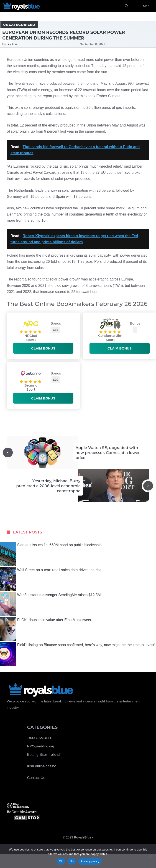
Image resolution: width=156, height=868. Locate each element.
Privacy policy (90, 861)
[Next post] (148, 486)
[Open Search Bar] (127, 6)
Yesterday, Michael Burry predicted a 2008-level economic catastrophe (48, 486)
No (72, 861)
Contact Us (36, 778)
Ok (61, 861)
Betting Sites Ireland (43, 755)
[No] (150, 856)
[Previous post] (8, 453)
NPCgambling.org (41, 746)
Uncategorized (19, 25)
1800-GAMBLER (40, 738)
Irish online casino (42, 766)
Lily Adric (13, 44)
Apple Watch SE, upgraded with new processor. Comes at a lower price (108, 453)
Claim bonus (43, 348)
